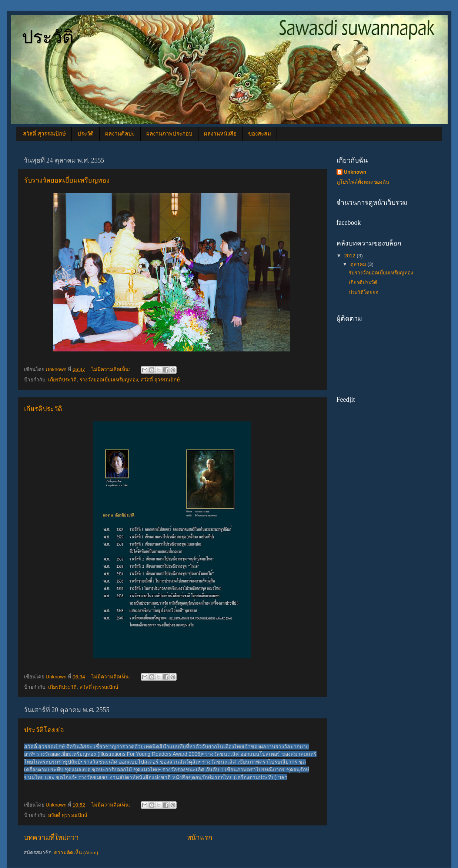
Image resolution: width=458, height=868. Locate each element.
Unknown (355, 172)
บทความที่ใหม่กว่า (51, 837)
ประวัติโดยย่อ (44, 730)
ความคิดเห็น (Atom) (76, 853)
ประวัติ (48, 37)
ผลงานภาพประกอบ (169, 134)
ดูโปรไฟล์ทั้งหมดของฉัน (363, 182)
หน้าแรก (199, 837)
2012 (350, 256)
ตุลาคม (359, 264)
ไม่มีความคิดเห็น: (111, 369)
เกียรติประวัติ (62, 380)
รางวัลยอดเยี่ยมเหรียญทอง (109, 380)
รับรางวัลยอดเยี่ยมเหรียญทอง (67, 180)
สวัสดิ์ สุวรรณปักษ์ (44, 134)
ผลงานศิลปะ (120, 134)
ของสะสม (260, 134)
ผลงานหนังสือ (220, 134)
